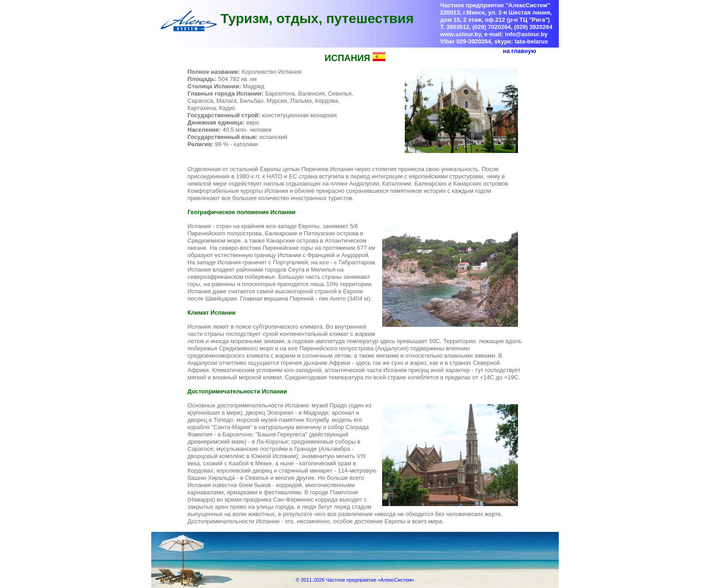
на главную (520, 51)
